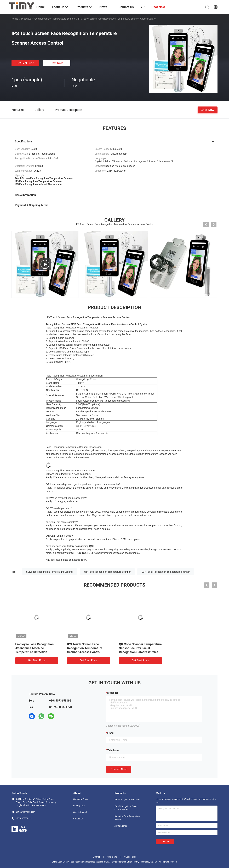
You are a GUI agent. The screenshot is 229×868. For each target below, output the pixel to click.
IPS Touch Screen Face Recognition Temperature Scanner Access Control (85, 648)
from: (110, 733)
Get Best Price (25, 63)
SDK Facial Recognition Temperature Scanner (166, 572)
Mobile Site (112, 857)
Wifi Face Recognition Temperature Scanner (107, 572)
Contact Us (78, 819)
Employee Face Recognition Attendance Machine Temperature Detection (34, 648)
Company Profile (81, 799)
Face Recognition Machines (127, 800)
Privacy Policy (130, 857)
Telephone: (113, 750)
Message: (113, 693)
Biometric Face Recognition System (127, 818)
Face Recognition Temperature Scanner (55, 19)
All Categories (121, 826)
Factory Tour (79, 806)
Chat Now (57, 63)
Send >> (165, 842)
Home (15, 19)
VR (143, 7)
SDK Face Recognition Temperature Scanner (50, 572)
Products (26, 19)
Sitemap (97, 857)
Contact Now (119, 769)
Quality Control (80, 812)
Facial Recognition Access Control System (127, 808)
